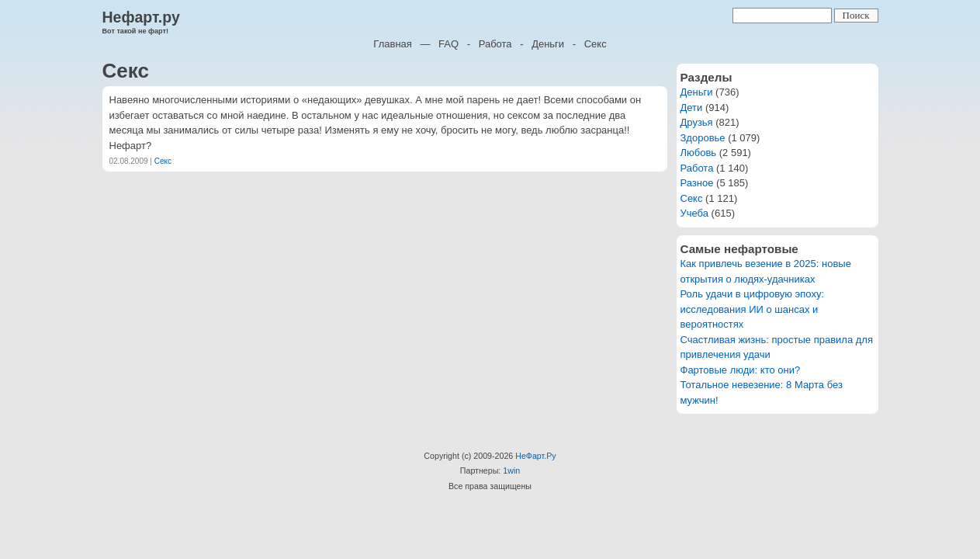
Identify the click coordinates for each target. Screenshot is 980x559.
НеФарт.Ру (535, 456)
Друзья (697, 122)
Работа (495, 44)
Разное (697, 183)
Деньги (548, 44)
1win (511, 470)
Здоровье (703, 138)
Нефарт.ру (141, 17)
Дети (692, 108)
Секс (596, 44)
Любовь (699, 153)
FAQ (448, 44)
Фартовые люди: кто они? (741, 370)
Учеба (695, 213)
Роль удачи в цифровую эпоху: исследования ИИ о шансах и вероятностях (753, 309)
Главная (392, 44)
